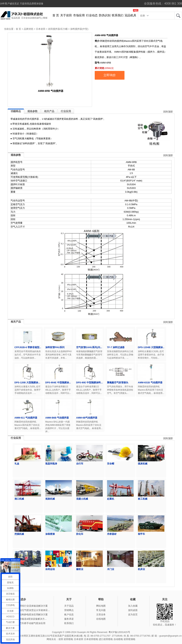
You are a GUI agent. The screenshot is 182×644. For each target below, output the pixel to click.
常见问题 (101, 610)
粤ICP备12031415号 (119, 632)
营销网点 (69, 610)
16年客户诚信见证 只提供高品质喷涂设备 (22, 4)
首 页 (56, 15)
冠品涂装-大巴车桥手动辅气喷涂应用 (26, 623)
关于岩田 (66, 15)
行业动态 (92, 15)
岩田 (178, 16)
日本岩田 (41, 29)
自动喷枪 (118, 639)
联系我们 (118, 15)
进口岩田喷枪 (106, 639)
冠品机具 (130, 15)
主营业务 (101, 615)
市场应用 (79, 15)
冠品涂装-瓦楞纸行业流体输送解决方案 (27, 606)
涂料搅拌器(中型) (79, 29)
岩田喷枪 (68, 639)
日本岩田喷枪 (91, 639)
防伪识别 (105, 15)
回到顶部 (168, 112)
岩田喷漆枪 (129, 639)
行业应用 (66, 111)
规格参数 (32, 111)
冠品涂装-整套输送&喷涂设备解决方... (27, 619)
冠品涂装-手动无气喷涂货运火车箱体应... (28, 610)
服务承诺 (69, 619)
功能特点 (16, 111)
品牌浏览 (28, 29)
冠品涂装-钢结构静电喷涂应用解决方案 (27, 615)
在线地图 (101, 619)
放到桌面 (133, 610)
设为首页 (133, 615)
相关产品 (49, 111)
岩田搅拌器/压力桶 (58, 29)
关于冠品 (69, 606)
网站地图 (101, 606)
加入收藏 (133, 606)
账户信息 (69, 615)
